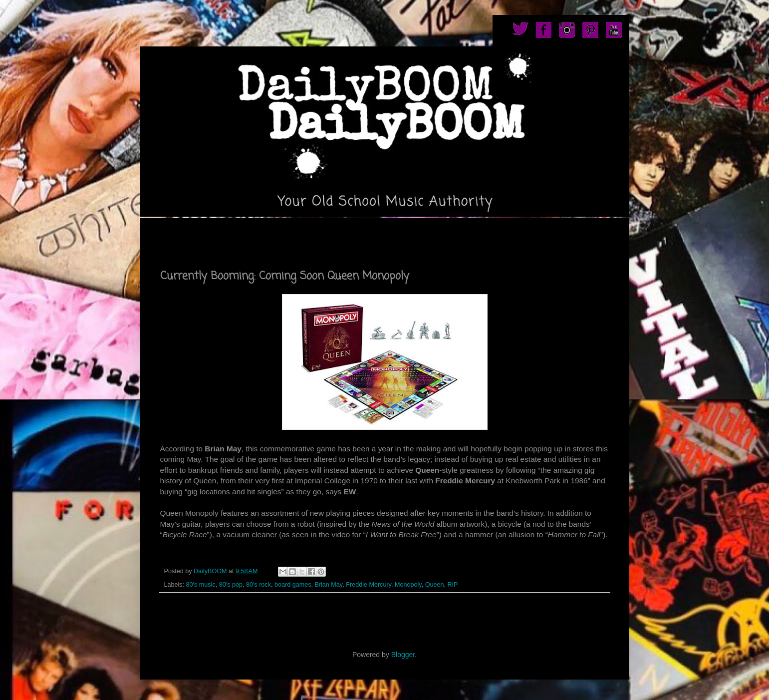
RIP (452, 585)
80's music (201, 585)
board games (293, 585)
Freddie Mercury (369, 585)
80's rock (258, 585)
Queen (435, 585)
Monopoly (408, 585)
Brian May (328, 585)
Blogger (403, 655)
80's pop (231, 585)
